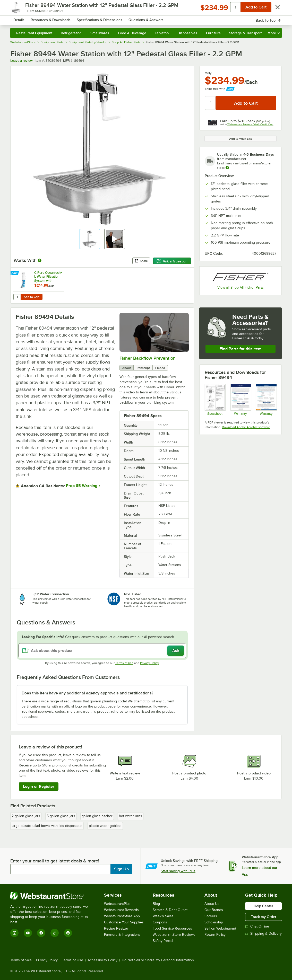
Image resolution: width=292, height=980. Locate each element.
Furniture (213, 33)
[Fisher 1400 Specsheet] (215, 400)
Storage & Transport (245, 33)
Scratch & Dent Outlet (170, 910)
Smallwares (100, 33)
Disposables (187, 33)
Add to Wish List (241, 139)
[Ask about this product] (102, 651)
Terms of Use (124, 663)
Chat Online (257, 926)
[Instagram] (14, 933)
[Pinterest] (68, 933)
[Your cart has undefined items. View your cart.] (274, 18)
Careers (211, 916)
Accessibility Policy (102, 960)
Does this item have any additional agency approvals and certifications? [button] (87, 693)
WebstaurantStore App (122, 916)
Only (208, 73)
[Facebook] (41, 933)
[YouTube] (28, 933)
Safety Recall (163, 941)
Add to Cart (32, 297)
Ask (176, 651)
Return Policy (215, 935)
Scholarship (214, 922)
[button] (90, 239)
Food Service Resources (172, 928)
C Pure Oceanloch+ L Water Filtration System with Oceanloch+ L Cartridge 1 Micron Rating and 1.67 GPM (48, 277)
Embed (160, 368)
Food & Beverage (132, 33)
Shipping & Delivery (263, 934)
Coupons (160, 922)
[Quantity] (211, 103)
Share (141, 261)
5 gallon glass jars (61, 816)
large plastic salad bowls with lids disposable (47, 826)
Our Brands (214, 910)
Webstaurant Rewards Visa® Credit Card (250, 124)
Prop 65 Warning (82, 486)
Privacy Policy (149, 663)
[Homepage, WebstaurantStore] (47, 18)
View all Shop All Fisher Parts (241, 288)
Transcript (143, 368)
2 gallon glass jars (26, 816)
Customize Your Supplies (124, 922)
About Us (212, 904)
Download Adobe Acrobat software (246, 427)
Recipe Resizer (116, 928)
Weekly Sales (163, 916)
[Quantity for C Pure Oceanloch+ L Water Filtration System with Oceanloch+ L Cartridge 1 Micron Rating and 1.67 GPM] (17, 297)
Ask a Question (172, 261)
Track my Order (264, 917)
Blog (156, 904)
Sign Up (121, 869)
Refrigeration (71, 33)
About (127, 368)
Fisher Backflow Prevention (148, 358)
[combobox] (142, 18)
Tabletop (162, 33)
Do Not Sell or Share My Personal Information (158, 960)
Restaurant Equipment (34, 33)
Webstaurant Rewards (121, 910)
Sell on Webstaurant (220, 928)
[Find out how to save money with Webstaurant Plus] (15, 274)
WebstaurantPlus (117, 904)
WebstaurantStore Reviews (174, 935)
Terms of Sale (21, 960)
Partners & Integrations (122, 935)
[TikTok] (55, 933)
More (274, 33)
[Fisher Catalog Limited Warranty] (266, 400)
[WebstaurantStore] (53, 896)
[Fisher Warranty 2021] (241, 400)
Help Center (263, 906)
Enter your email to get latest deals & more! (55, 861)
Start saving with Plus (178, 871)
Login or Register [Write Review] (39, 787)
